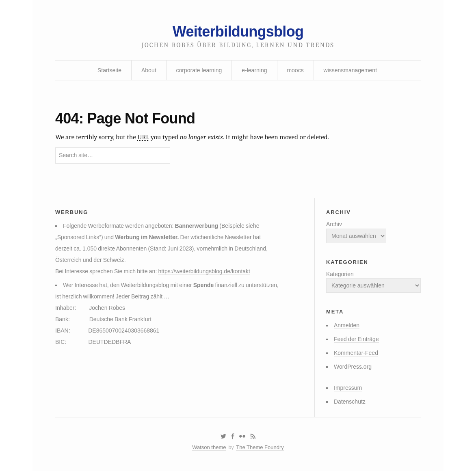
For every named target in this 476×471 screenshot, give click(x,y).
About (149, 70)
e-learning (254, 70)
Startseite (109, 70)
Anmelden (347, 325)
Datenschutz (350, 402)
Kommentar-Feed (356, 353)
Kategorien (340, 274)
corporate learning (199, 70)
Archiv (334, 224)
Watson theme (209, 447)
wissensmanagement (351, 70)
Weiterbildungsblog (238, 31)
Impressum (348, 388)
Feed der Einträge (356, 339)
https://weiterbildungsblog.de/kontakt (204, 271)
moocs (295, 70)
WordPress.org (353, 367)
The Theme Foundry (260, 447)
